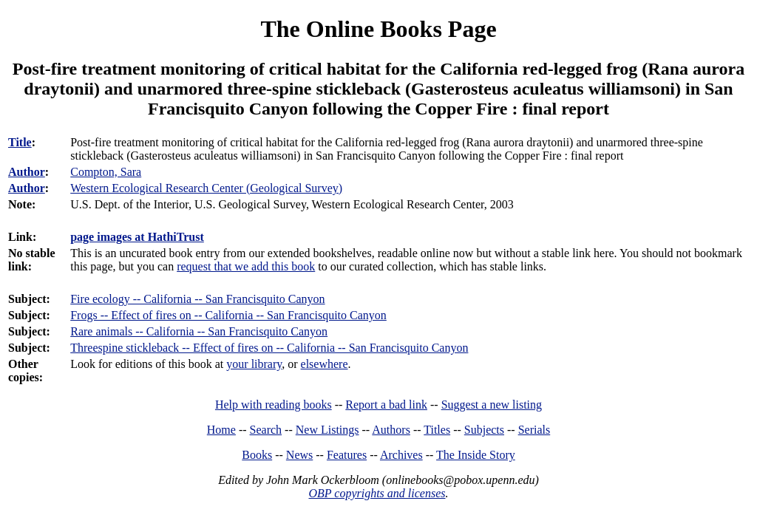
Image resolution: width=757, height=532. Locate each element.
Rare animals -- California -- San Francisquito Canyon (199, 331)
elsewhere (325, 364)
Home (221, 430)
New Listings (327, 430)
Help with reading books (274, 405)
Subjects (484, 430)
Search (266, 430)
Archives (401, 455)
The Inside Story (476, 455)
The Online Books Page (378, 29)
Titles (437, 430)
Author (27, 172)
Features (347, 455)
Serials (534, 430)
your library (254, 364)
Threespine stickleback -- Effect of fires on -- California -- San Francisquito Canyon (269, 348)
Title (20, 142)
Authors (391, 430)
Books (257, 455)
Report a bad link (386, 405)
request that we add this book (246, 266)
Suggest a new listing (492, 405)
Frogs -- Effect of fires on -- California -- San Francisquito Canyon (228, 315)
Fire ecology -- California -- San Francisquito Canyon (197, 299)
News (299, 455)
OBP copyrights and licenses (377, 493)
